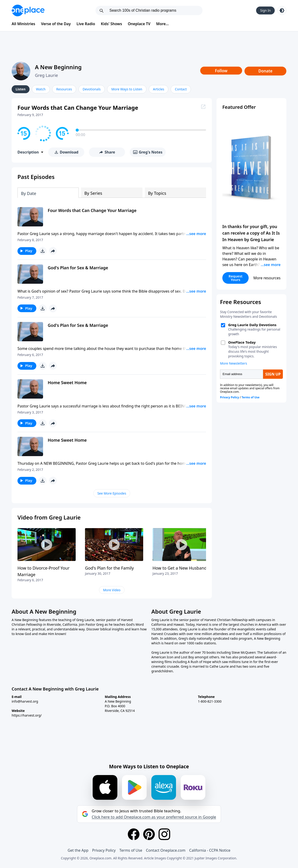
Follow (221, 71)
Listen (21, 89)
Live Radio (86, 24)
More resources (267, 278)
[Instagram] (164, 834)
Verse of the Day (56, 24)
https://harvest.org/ (27, 715)
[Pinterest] (149, 834)
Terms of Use (131, 850)
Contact (181, 89)
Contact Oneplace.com (166, 850)
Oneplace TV (139, 24)
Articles (159, 89)
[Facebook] (134, 834)
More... (163, 24)
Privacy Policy (104, 850)
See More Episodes (112, 493)
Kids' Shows (111, 24)
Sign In (265, 10)
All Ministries (23, 24)
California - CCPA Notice (210, 850)
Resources (64, 89)
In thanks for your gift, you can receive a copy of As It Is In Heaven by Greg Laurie (251, 233)
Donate (266, 71)
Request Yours (236, 278)
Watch (41, 89)
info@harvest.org (25, 701)
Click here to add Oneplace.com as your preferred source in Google (154, 817)
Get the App (78, 850)
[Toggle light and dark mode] (282, 10)
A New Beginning (58, 67)
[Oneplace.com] (28, 10)
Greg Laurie (46, 75)
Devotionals (92, 89)
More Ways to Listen (127, 89)
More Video (112, 590)
